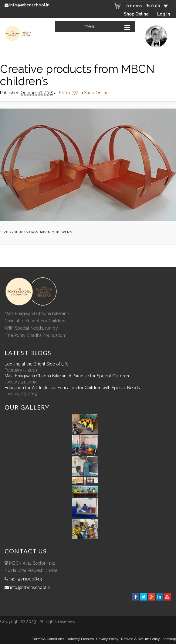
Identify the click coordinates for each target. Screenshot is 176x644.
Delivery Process (80, 639)
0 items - (143, 6)
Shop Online (136, 14)
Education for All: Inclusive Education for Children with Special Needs (72, 388)
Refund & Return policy (140, 639)
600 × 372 (69, 93)
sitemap (169, 639)
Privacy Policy (107, 639)
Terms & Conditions (48, 639)
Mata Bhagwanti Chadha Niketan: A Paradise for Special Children (67, 376)
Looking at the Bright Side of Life (36, 364)
